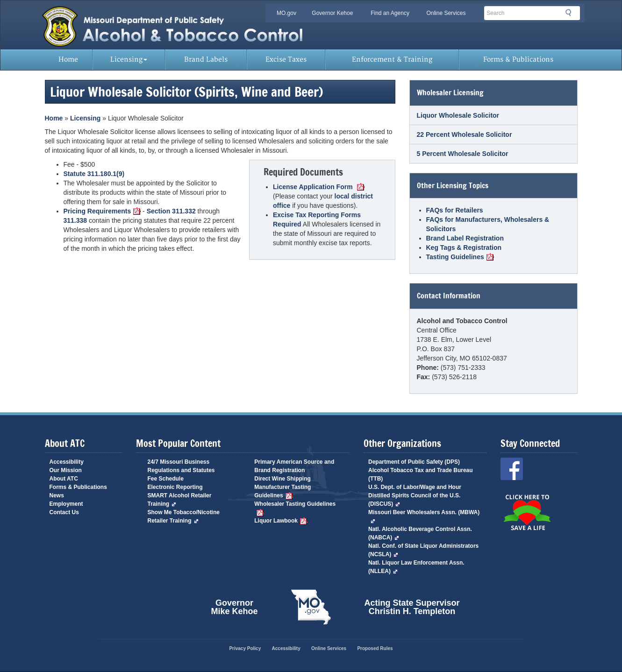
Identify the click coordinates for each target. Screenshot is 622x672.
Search (571, 13)
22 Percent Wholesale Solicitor (465, 134)
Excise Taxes (286, 60)
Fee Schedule (166, 479)
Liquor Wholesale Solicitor (458, 115)
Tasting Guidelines (460, 257)
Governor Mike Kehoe (234, 607)
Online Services (446, 13)
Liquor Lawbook (281, 521)
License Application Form (319, 187)
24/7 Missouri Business (179, 462)
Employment (66, 504)
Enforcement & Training (392, 60)
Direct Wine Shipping (282, 479)
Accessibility (67, 462)
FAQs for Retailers (455, 210)
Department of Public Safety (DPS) (414, 462)
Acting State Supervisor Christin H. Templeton (412, 607)
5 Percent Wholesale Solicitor (463, 154)
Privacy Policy (245, 648)
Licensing (129, 60)
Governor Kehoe (332, 13)
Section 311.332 (171, 211)
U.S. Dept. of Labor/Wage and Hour (415, 487)
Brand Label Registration (465, 238)
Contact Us (64, 512)
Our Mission (66, 470)
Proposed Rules (375, 648)
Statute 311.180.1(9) (94, 174)
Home (68, 60)
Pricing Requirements (102, 211)
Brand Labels (206, 60)
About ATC (64, 479)
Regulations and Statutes (181, 470)
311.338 (75, 220)
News (57, 495)
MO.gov (286, 13)
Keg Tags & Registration (464, 248)
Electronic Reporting (175, 487)
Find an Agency (390, 13)
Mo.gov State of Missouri (311, 607)
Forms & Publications (518, 60)
